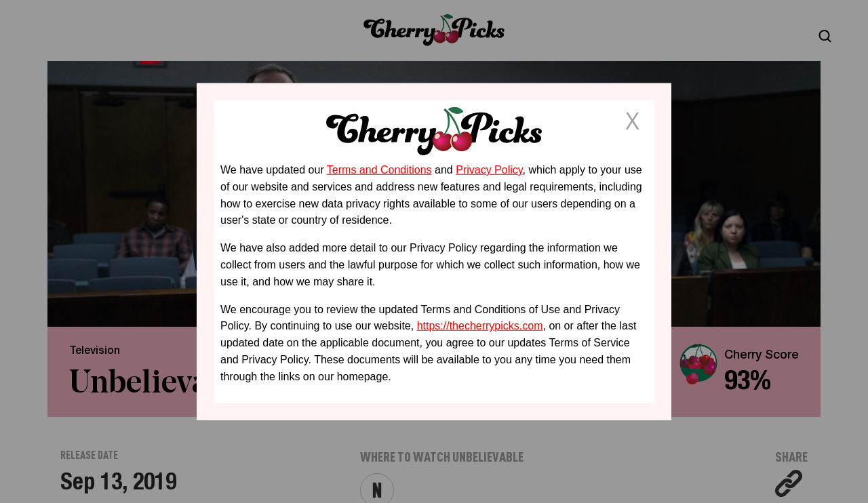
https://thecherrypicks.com (480, 326)
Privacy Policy (489, 170)
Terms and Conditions (379, 170)
